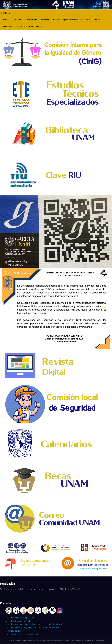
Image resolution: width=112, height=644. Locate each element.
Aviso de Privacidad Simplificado (20, 618)
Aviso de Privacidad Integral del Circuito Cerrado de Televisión (33, 628)
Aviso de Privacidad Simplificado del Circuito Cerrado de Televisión (35, 624)
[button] (8, 308)
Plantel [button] (6, 20)
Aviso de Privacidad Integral (18, 621)
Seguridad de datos (14, 631)
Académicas (46, 20)
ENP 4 (6, 13)
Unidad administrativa (24, 26)
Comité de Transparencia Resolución (22, 634)
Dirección (17, 20)
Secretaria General (31, 20)
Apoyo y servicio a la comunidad (76, 20)
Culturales (96, 20)
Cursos (38, 26)
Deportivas (8, 26)
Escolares (57, 20)
